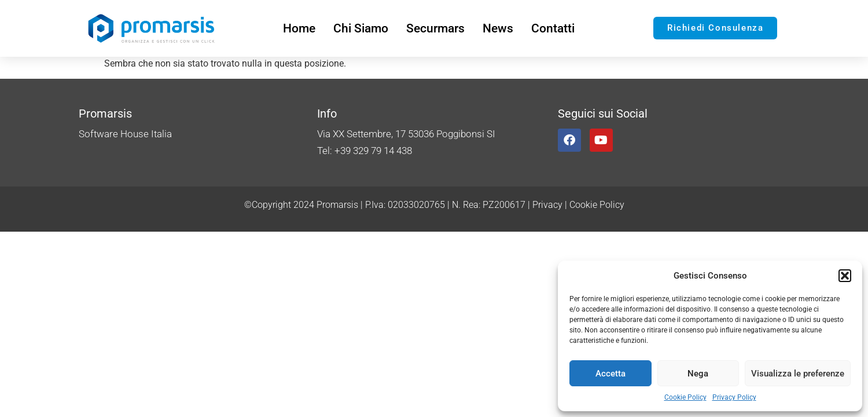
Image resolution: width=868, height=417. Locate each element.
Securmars (435, 28)
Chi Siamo (361, 28)
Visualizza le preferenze (798, 374)
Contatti (553, 28)
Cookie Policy (685, 397)
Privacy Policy (734, 397)
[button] (845, 276)
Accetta (610, 374)
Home (299, 28)
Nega (698, 374)
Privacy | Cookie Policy (578, 205)
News (498, 28)
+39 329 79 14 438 (373, 151)
